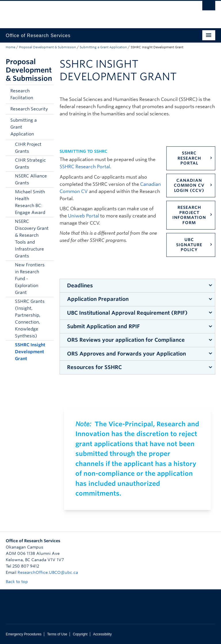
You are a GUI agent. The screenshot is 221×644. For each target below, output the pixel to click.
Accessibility (102, 634)
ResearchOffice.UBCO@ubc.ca (48, 572)
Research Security (29, 109)
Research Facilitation (22, 94)
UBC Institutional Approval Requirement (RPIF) (127, 313)
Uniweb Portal (84, 216)
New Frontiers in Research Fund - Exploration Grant (30, 279)
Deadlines (80, 285)
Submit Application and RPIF (103, 326)
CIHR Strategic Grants (30, 164)
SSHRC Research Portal (189, 158)
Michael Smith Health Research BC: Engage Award (30, 202)
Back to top (20, 582)
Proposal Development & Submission (47, 47)
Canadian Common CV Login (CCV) (189, 185)
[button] (48, 94)
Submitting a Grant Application (103, 47)
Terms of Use (57, 634)
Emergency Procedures (24, 634)
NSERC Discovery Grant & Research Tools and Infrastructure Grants (32, 239)
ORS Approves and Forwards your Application (126, 354)
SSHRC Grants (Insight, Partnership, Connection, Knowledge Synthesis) (30, 319)
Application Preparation (98, 299)
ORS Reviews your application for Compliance (126, 340)
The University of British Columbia (95, 12)
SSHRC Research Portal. (85, 167)
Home (11, 47)
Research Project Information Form (189, 215)
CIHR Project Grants (28, 148)
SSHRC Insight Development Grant (30, 352)
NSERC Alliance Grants (31, 179)
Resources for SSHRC (94, 367)
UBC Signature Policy (189, 245)
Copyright (80, 634)
